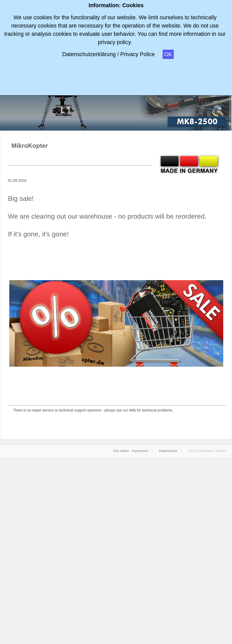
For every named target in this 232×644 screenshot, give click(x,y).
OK (168, 54)
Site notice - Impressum (131, 451)
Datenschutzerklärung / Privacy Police (108, 54)
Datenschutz (168, 451)
